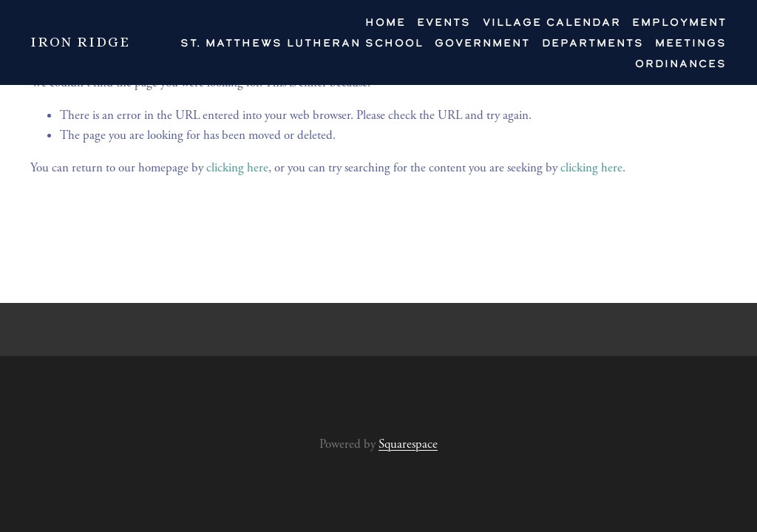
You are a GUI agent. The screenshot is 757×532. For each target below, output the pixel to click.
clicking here (237, 168)
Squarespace (408, 444)
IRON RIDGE (80, 42)
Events (444, 22)
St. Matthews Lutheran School (302, 42)
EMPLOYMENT (679, 22)
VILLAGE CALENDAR (552, 22)
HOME (386, 22)
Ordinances (681, 63)
